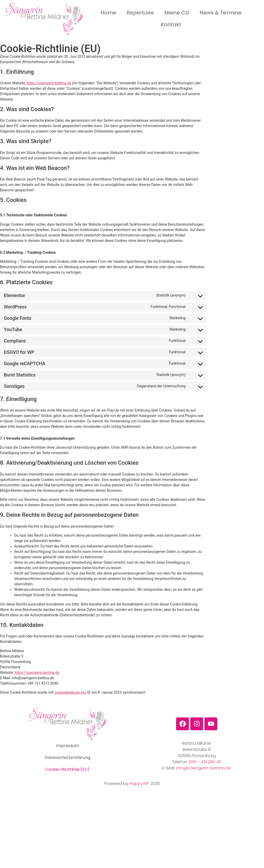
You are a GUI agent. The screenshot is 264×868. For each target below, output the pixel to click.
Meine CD (177, 13)
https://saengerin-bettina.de (49, 83)
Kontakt (171, 25)
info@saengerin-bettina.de (204, 768)
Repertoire (140, 13)
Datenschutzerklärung (67, 758)
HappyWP (139, 784)
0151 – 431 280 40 (205, 762)
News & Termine (221, 13)
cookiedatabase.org (70, 692)
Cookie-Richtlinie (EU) (67, 769)
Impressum (67, 746)
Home (108, 13)
